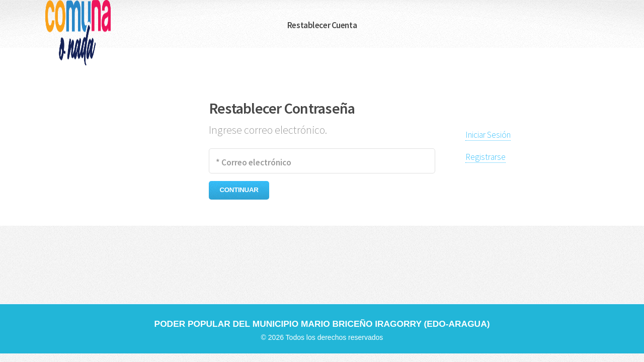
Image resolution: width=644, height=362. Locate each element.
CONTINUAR (239, 190)
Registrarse (486, 157)
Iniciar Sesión (488, 135)
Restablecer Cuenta (322, 25)
